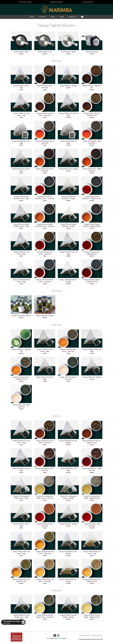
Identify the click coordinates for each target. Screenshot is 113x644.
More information (7, 623)
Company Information (84, 635)
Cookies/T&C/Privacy (97, 635)
